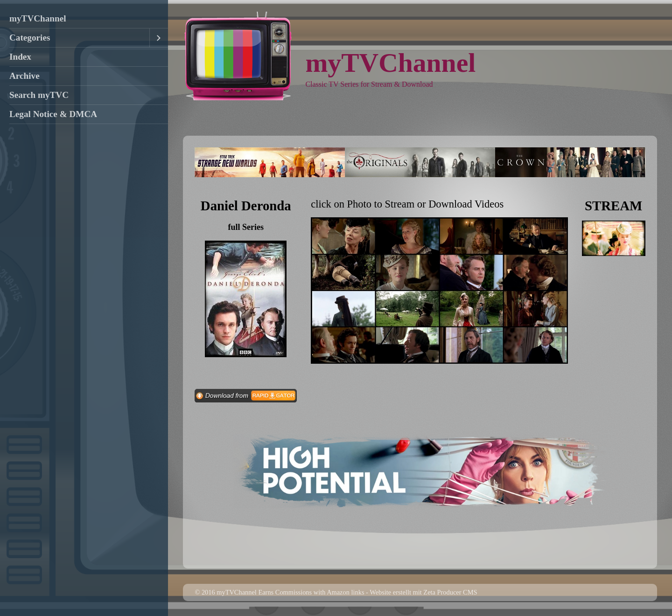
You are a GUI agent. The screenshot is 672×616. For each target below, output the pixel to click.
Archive (24, 76)
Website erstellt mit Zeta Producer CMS (423, 592)
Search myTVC (39, 95)
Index (20, 57)
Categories (30, 38)
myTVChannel (38, 18)
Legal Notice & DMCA (53, 114)
